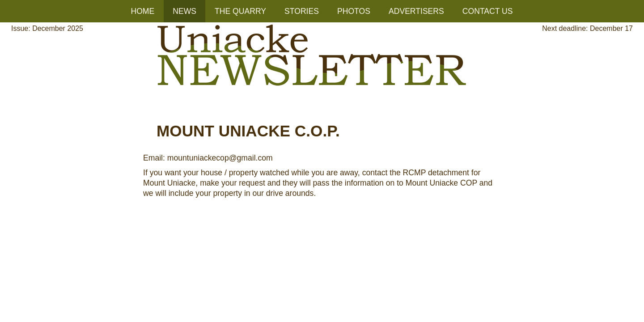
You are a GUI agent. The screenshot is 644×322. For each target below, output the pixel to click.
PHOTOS (354, 11)
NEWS (184, 11)
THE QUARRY (240, 11)
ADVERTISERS (416, 11)
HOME (142, 11)
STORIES (302, 11)
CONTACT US (488, 11)
